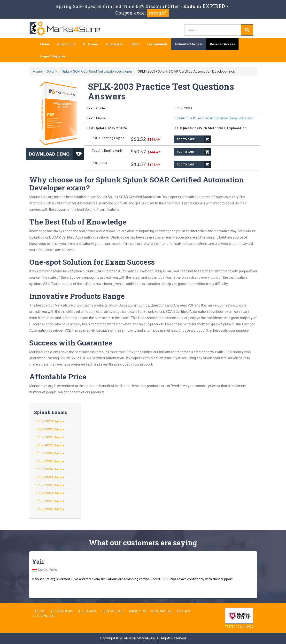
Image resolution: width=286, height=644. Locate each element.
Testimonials (157, 44)
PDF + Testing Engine (108, 138)
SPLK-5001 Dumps (50, 437)
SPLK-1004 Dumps (50, 469)
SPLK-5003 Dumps (50, 421)
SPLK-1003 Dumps (50, 493)
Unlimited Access (189, 44)
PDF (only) (99, 163)
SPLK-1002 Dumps (50, 485)
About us (137, 611)
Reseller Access (222, 44)
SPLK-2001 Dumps (50, 501)
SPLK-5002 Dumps (50, 429)
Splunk (52, 71)
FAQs (135, 44)
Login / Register (53, 56)
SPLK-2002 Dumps (50, 509)
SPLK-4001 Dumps (50, 445)
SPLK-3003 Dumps (50, 477)
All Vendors (66, 44)
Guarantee (115, 44)
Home (45, 44)
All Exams (91, 44)
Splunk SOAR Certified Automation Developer (97, 71)
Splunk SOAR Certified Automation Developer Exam (214, 118)
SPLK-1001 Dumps (50, 461)
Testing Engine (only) (108, 150)
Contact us (112, 611)
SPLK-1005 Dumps (50, 453)
